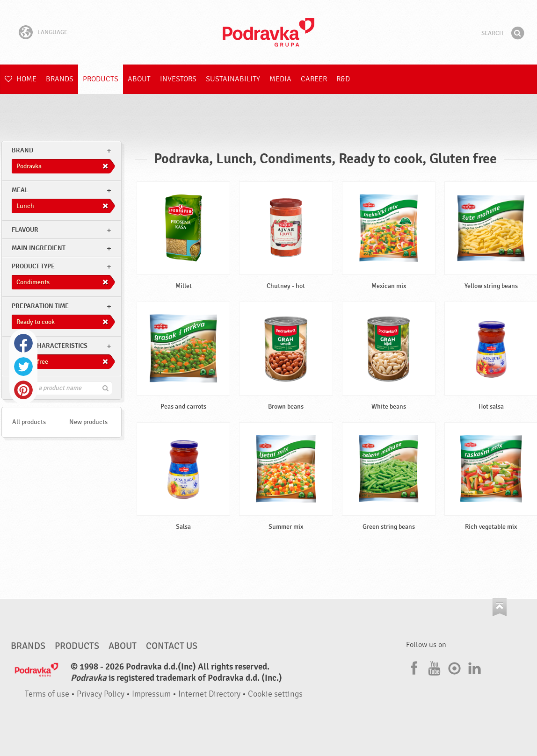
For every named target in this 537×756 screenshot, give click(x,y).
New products (88, 422)
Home (21, 79)
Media (280, 79)
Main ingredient (39, 248)
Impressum (151, 694)
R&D (343, 79)
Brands (60, 79)
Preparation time (40, 306)
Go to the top (500, 607)
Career (314, 79)
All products (29, 422)
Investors (178, 79)
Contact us (172, 646)
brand (22, 150)
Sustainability (233, 79)
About (139, 79)
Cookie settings (275, 694)
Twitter (23, 367)
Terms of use (47, 694)
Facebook (23, 343)
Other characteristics (50, 346)
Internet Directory (209, 694)
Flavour (25, 230)
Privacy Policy (101, 694)
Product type (33, 266)
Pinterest (23, 390)
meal (20, 190)
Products (101, 79)
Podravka (268, 32)
